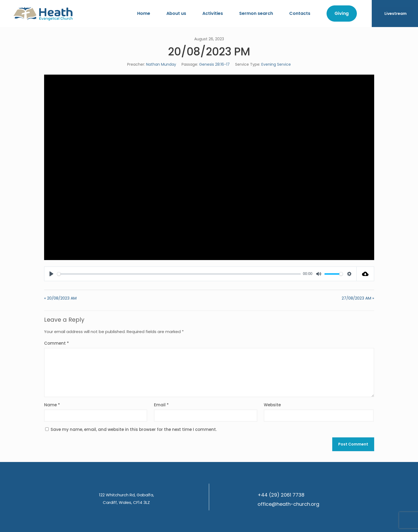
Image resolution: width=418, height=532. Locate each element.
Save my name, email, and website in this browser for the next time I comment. (134, 429)
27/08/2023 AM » (358, 298)
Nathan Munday (161, 64)
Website (272, 405)
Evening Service (276, 64)
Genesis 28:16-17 (214, 64)
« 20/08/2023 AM (60, 298)
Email (161, 405)
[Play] (51, 274)
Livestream (396, 14)
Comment (57, 343)
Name (52, 405)
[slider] (179, 274)
